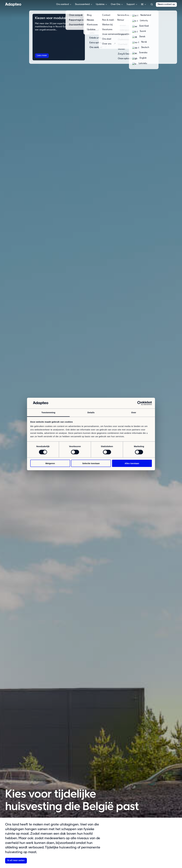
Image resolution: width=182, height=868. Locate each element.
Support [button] (131, 4)
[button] (152, 5)
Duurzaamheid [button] (82, 4)
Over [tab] (134, 412)
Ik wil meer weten (16, 860)
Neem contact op (166, 4)
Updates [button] (100, 4)
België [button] (142, 5)
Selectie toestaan (91, 463)
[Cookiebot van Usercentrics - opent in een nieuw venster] (139, 403)
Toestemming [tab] (48, 412)
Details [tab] (91, 412)
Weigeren (50, 463)
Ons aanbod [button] (62, 4)
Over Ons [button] (116, 4)
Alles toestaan (132, 463)
